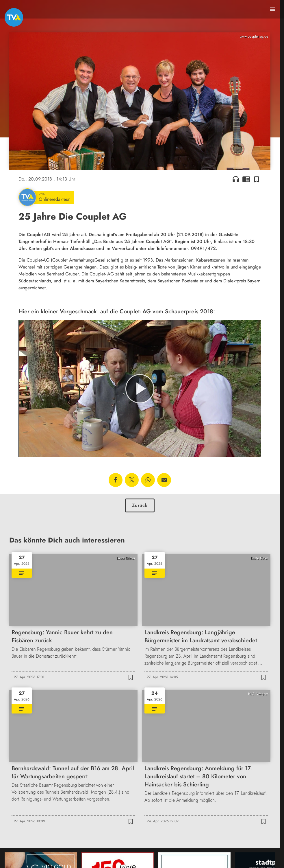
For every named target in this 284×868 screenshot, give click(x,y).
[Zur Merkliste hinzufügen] (257, 179)
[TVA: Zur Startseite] (14, 17)
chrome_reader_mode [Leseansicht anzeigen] (246, 179)
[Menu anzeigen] (272, 9)
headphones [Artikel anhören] (236, 179)
